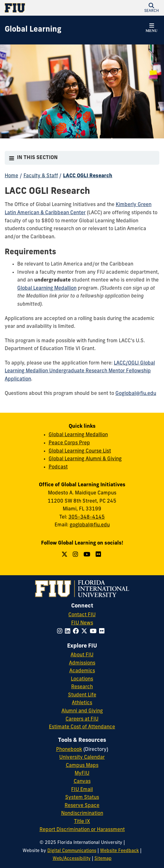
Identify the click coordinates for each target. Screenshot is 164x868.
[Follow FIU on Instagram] (61, 632)
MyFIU (82, 773)
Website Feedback (119, 851)
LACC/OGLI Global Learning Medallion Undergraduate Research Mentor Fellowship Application (80, 371)
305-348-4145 (87, 517)
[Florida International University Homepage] (43, 8)
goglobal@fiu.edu (90, 525)
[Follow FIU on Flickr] (103, 632)
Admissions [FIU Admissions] (82, 663)
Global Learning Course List (80, 451)
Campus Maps (82, 766)
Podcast (58, 467)
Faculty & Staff (41, 176)
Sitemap (103, 859)
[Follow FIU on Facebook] (77, 632)
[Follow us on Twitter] (65, 555)
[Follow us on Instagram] (76, 555)
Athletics (82, 703)
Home (11, 176)
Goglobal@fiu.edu (136, 394)
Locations (82, 679)
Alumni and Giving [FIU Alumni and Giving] (82, 711)
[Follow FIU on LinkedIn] (69, 632)
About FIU (82, 655)
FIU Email (82, 790)
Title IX (82, 822)
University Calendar (82, 757)
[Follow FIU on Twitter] (85, 632)
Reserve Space (82, 806)
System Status (82, 798)
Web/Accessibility (72, 859)
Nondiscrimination (82, 814)
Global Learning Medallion (78, 435)
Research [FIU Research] (82, 687)
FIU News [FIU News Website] (82, 623)
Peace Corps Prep (69, 443)
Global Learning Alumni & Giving (85, 459)
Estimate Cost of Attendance (82, 727)
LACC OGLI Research (88, 176)
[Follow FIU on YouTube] (94, 632)
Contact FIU (82, 615)
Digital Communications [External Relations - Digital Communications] (72, 851)
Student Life (82, 695)
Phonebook (69, 750)
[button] (151, 8)
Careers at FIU (82, 719)
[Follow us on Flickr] (99, 555)
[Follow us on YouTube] (88, 555)
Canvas (82, 782)
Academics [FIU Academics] (82, 671)
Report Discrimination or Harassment (82, 830)
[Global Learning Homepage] (33, 30)
